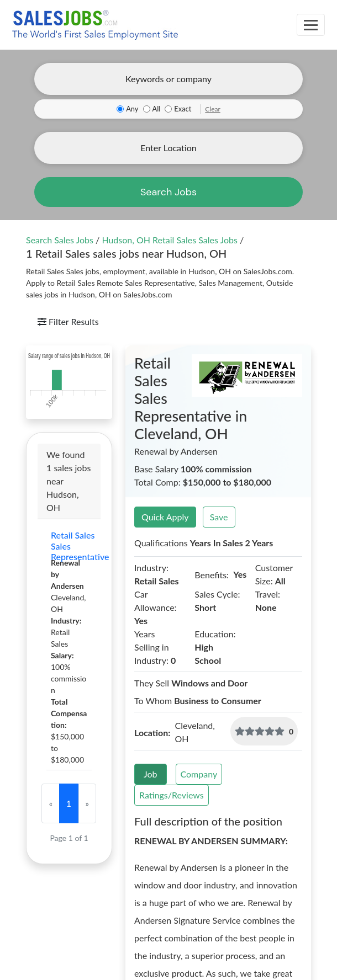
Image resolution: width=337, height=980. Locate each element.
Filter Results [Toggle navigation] (68, 321)
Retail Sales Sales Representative (69, 546)
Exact (183, 109)
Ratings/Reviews (172, 795)
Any (132, 109)
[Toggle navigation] (311, 25)
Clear (213, 109)
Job (151, 774)
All (157, 109)
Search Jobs (168, 192)
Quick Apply (165, 517)
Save (219, 517)
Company (199, 774)
